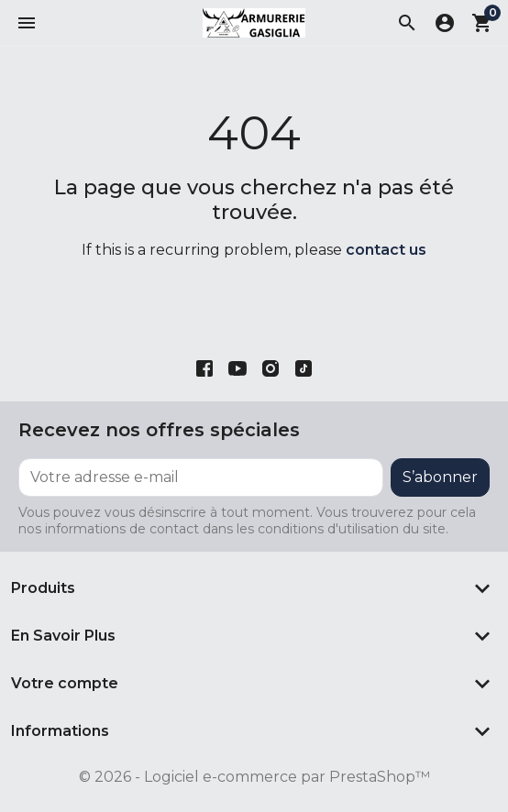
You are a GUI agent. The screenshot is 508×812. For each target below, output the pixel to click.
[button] (27, 23)
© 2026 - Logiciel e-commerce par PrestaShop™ (254, 777)
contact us (386, 250)
